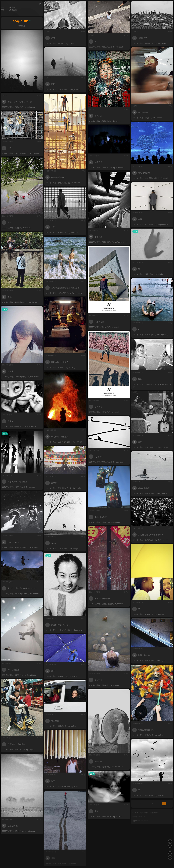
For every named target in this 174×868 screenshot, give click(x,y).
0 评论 (83, 32)
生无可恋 (98, 116)
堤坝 (53, 84)
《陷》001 (143, 38)
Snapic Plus (22, 21)
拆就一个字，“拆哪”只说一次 (20, 102)
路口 (53, 38)
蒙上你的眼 (143, 112)
